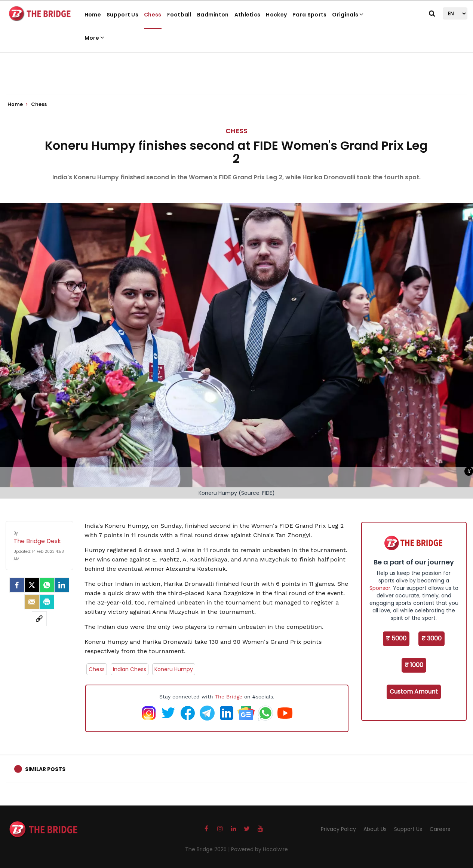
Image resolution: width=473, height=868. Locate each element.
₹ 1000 (414, 665)
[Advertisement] (237, 71)
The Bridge (229, 697)
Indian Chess (130, 669)
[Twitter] (32, 585)
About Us (375, 829)
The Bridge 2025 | (208, 849)
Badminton (213, 15)
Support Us (122, 15)
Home (93, 15)
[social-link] (39, 619)
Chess (153, 15)
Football (179, 15)
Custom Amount (414, 692)
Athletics (248, 15)
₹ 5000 (396, 638)
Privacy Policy (338, 829)
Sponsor (380, 588)
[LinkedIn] (62, 585)
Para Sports (309, 15)
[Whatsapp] (47, 585)
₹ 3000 (431, 638)
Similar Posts (45, 769)
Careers (440, 829)
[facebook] (17, 585)
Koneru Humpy (174, 669)
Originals (348, 15)
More (95, 38)
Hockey (276, 15)
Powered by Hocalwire (259, 849)
